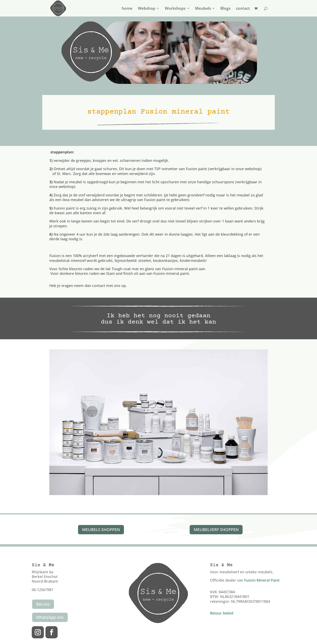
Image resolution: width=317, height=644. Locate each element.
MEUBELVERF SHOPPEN (216, 530)
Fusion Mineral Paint (262, 580)
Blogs (225, 9)
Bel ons (43, 604)
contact (243, 9)
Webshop (147, 9)
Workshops (175, 9)
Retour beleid (222, 613)
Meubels (203, 9)
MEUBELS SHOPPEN (101, 530)
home (127, 9)
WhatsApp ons (50, 617)
